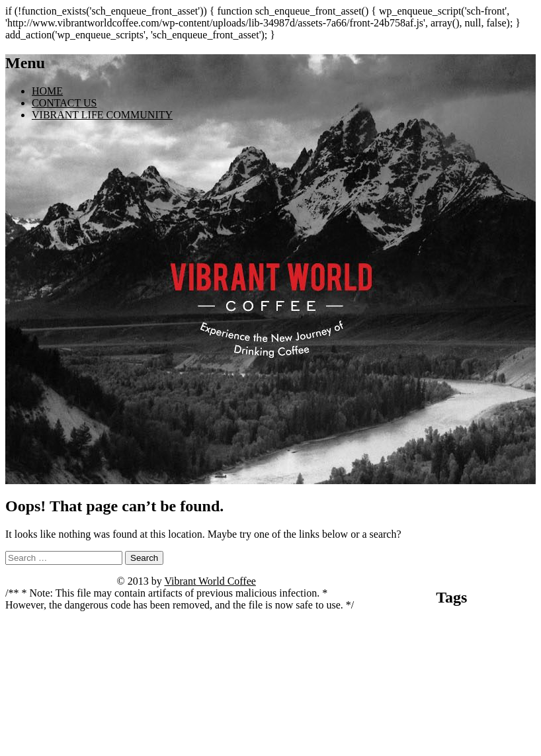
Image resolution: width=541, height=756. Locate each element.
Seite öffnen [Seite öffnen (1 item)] (460, 698)
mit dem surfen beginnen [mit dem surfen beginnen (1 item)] (405, 698)
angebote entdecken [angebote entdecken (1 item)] (405, 627)
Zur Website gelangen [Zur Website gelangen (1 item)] (451, 752)
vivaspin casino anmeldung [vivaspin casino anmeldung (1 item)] (484, 732)
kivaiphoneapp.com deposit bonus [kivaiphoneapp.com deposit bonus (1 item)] (416, 674)
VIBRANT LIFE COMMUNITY (102, 115)
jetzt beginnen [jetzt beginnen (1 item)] (474, 651)
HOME (47, 91)
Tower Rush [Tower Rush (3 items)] (464, 714)
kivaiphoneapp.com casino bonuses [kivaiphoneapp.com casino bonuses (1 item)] (462, 662)
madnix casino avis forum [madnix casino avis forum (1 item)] (431, 686)
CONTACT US (64, 103)
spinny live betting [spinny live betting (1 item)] (506, 698)
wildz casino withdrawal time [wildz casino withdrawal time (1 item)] (494, 744)
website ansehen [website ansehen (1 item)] (427, 744)
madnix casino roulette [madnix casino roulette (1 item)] (502, 686)
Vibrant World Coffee (210, 581)
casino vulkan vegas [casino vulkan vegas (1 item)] (423, 651)
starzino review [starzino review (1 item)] (392, 718)
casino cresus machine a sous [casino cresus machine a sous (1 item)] (453, 639)
